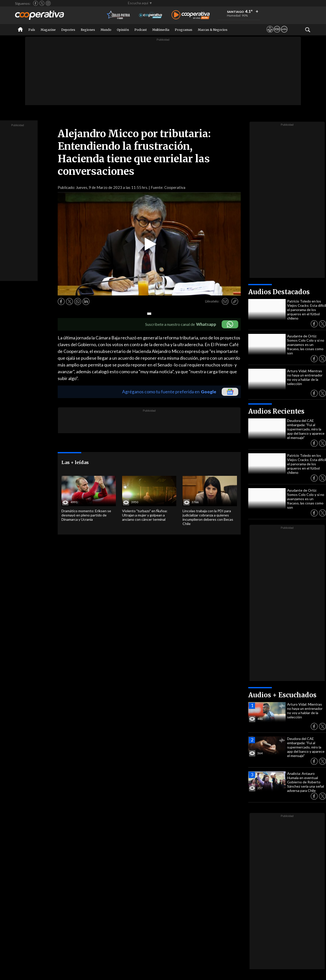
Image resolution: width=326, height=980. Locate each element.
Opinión (123, 30)
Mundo (106, 30)
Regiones (88, 30)
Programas (184, 30)
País (32, 30)
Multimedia (161, 30)
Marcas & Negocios (213, 30)
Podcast (141, 30)
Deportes (68, 30)
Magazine (48, 30)
